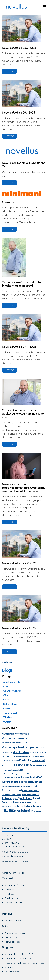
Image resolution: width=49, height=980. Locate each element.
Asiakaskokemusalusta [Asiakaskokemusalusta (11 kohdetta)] (12, 743)
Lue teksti (9, 71)
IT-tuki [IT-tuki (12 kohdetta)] (30, 774)
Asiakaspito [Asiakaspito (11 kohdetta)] (7, 752)
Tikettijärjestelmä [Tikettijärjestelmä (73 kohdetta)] (16, 810)
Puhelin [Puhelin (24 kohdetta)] (37, 798)
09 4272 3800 (10, 852)
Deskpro (9, 890)
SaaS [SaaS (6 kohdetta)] (17, 802)
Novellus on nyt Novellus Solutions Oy (24, 165)
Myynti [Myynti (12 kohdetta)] (34, 786)
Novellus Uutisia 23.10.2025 (19, 563)
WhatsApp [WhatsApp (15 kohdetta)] (36, 811)
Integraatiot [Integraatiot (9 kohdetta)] (16, 770)
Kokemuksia (10, 704)
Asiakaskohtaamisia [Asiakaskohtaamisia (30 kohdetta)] (17, 734)
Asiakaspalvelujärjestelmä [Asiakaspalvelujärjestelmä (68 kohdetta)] (23, 747)
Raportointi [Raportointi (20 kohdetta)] (8, 802)
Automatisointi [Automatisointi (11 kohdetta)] (37, 757)
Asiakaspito (11, 937)
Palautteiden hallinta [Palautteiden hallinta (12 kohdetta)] (12, 795)
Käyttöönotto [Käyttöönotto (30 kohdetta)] (10, 782)
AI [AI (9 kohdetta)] (3, 734)
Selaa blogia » (12, 972)
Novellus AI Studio (14, 885)
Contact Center (12, 691)
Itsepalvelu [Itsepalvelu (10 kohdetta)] (38, 774)
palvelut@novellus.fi (12, 856)
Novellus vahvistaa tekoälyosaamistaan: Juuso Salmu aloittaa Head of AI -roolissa (24, 488)
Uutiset (7, 722)
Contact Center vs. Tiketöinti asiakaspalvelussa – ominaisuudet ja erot (23, 414)
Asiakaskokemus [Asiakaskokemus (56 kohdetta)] (14, 738)
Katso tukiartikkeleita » (14, 873)
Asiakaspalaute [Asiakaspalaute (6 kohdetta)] (29, 743)
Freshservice (11, 898)
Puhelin (7, 708)
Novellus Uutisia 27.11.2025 (19, 347)
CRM (6, 695)
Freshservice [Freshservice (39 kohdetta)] (38, 765)
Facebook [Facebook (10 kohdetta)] (15, 761)
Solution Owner (13, 921)
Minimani (8, 202)
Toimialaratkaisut (14, 942)
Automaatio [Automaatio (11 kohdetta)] (24, 757)
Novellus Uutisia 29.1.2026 (19, 113)
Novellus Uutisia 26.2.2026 (19, 48)
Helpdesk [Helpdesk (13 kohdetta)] (6, 770)
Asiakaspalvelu (12, 682)
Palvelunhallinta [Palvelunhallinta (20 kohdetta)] (30, 794)
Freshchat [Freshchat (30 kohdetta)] (39, 760)
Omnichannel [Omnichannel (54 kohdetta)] (12, 790)
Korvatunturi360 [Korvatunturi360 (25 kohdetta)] (33, 777)
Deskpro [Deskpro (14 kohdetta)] (6, 760)
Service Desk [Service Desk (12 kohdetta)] (25, 802)
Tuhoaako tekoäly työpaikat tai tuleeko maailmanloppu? (22, 284)
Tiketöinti (9, 717)
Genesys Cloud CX (15, 903)
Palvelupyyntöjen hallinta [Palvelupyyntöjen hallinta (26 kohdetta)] (17, 798)
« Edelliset (8, 662)
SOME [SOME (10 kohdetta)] (34, 802)
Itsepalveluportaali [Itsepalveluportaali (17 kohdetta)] (12, 777)
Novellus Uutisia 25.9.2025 (19, 628)
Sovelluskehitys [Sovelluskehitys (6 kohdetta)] (7, 806)
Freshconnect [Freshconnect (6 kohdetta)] (7, 766)
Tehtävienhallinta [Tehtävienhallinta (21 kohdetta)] (23, 806)
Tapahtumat (10, 713)
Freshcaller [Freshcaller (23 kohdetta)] (26, 760)
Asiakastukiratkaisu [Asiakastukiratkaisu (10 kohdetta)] (38, 752)
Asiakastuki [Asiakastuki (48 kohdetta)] (21, 752)
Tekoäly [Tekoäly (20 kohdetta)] (37, 806)
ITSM (6, 700)
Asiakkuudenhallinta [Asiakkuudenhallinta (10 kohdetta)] (10, 757)
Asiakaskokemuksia (15, 933)
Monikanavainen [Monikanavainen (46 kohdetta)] (31, 782)
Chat (6, 686)
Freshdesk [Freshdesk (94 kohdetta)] (20, 765)
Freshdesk (10, 894)
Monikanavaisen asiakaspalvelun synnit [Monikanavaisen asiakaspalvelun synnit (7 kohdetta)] (16, 786)
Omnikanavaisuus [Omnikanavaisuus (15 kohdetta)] (31, 791)
